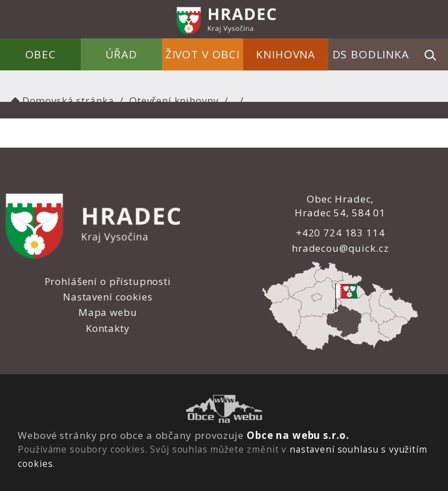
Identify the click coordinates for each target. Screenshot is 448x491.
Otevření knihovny (174, 100)
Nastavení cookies (108, 297)
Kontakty (108, 328)
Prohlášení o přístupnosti (108, 281)
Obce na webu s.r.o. (298, 435)
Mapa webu (108, 312)
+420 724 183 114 (340, 233)
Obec (41, 54)
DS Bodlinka (371, 54)
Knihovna (286, 54)
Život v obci (203, 54)
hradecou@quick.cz (340, 248)
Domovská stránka (61, 100)
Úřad (122, 54)
